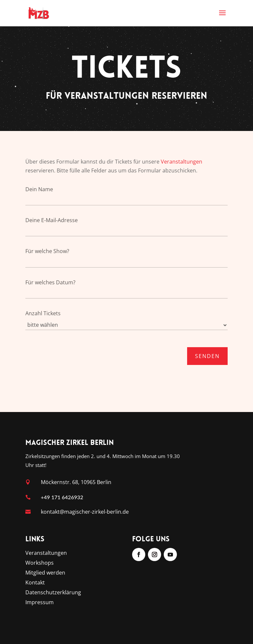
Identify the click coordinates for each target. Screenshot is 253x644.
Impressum (40, 603)
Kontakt (35, 583)
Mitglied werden (45, 573)
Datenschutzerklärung (53, 593)
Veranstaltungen (182, 162)
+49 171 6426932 (62, 497)
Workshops (40, 563)
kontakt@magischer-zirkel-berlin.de (85, 512)
